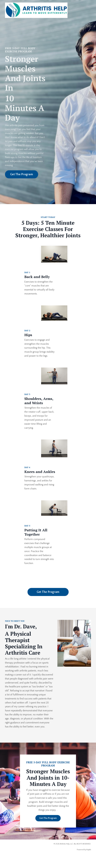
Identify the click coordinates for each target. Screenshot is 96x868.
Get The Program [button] (22, 175)
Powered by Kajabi (84, 862)
